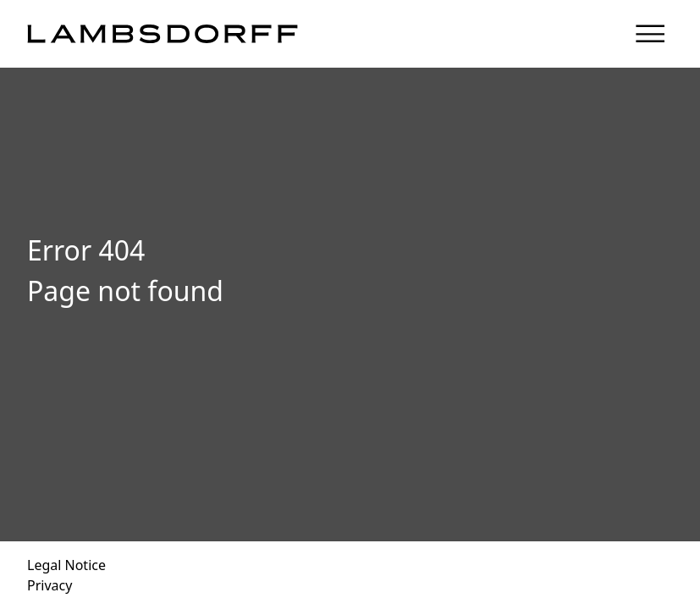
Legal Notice (66, 565)
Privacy (50, 585)
